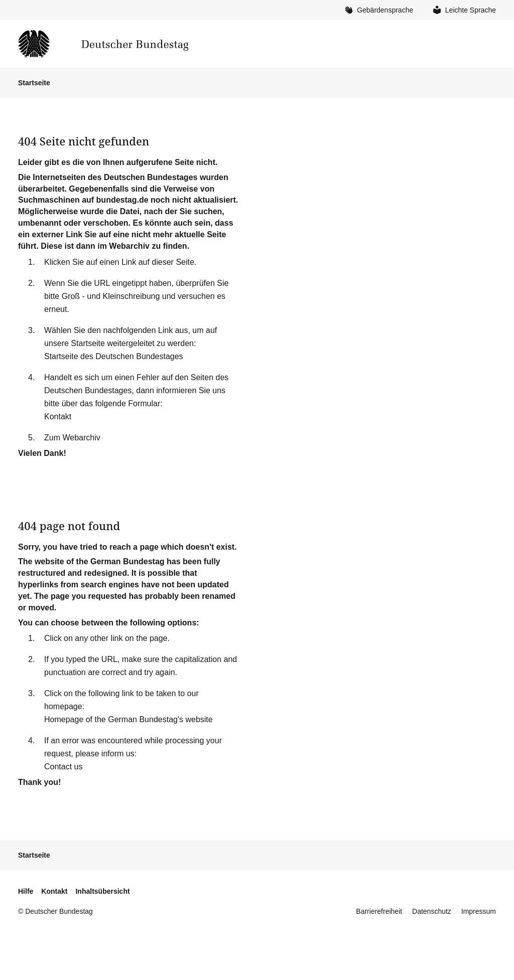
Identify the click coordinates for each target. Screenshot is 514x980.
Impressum (479, 911)
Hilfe (26, 891)
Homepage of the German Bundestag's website (128, 719)
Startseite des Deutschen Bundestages (114, 356)
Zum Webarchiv (72, 438)
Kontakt (58, 417)
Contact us (63, 767)
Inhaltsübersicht (102, 891)
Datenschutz (432, 911)
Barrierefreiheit (379, 911)
